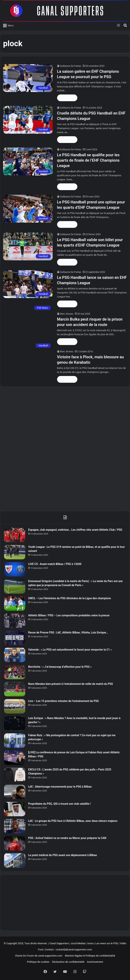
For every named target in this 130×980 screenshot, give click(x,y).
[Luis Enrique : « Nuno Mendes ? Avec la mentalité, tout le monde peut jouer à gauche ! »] (15, 723)
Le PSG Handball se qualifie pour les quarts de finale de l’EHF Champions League (88, 160)
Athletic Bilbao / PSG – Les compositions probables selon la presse (69, 615)
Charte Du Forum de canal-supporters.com (39, 956)
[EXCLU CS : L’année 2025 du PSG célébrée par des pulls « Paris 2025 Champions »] (15, 775)
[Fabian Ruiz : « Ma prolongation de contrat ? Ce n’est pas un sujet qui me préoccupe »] (15, 741)
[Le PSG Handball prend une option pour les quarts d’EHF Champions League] (28, 209)
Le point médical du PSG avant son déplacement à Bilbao (63, 855)
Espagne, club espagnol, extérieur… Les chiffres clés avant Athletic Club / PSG (75, 530)
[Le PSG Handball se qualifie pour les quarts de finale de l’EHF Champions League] (28, 162)
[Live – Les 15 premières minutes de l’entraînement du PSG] (15, 706)
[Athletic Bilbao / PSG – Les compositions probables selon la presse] (15, 621)
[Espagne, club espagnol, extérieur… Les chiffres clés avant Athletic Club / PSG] (15, 535)
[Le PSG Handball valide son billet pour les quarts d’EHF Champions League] (28, 246)
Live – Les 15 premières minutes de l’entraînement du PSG (63, 701)
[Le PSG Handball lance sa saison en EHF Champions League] (28, 284)
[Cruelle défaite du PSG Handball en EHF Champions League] (28, 120)
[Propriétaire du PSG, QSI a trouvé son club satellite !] (15, 809)
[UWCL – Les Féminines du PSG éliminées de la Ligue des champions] (15, 604)
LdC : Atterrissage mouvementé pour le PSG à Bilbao (60, 787)
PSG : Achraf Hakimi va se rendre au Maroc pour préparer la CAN (67, 838)
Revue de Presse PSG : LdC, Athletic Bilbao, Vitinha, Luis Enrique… (68, 632)
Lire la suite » (67, 98)
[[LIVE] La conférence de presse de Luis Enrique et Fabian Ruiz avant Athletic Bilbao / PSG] (15, 758)
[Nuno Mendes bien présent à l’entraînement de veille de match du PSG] (15, 689)
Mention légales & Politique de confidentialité (90, 956)
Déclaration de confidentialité (68, 962)
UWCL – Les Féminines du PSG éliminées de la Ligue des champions (70, 598)
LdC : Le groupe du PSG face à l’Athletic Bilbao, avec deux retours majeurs (73, 821)
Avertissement (95, 962)
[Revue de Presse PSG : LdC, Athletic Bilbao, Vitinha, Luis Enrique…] (15, 638)
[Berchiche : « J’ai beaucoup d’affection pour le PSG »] (15, 672)
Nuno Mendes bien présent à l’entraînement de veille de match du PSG (71, 684)
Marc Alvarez (67, 314)
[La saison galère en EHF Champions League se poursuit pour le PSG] (28, 78)
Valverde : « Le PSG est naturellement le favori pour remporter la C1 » (70, 650)
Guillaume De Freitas (71, 66)
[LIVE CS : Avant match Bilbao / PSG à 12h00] (15, 569)
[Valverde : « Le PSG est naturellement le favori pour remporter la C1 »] (15, 655)
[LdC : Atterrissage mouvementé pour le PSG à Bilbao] (15, 792)
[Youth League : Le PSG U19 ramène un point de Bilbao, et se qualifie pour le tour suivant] (15, 552)
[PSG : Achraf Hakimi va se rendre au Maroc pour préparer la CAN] (15, 843)
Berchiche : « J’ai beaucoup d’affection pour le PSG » (60, 667)
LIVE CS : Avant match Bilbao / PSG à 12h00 (55, 564)
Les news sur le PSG (107, 943)
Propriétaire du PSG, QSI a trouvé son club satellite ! (59, 804)
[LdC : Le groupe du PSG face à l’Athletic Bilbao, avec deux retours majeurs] (15, 826)
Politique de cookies (38, 962)
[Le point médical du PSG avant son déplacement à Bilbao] (15, 860)
